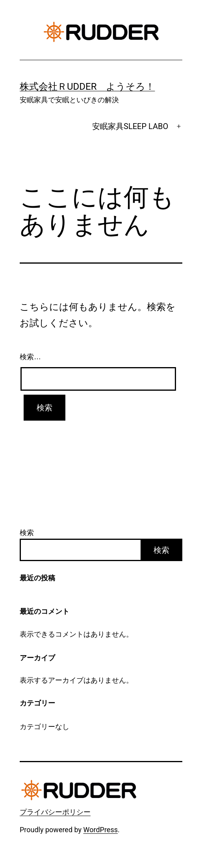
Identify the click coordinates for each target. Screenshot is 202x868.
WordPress (101, 830)
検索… (30, 357)
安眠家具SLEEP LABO (130, 126)
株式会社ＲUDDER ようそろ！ (87, 87)
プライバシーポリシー (55, 812)
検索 (27, 533)
